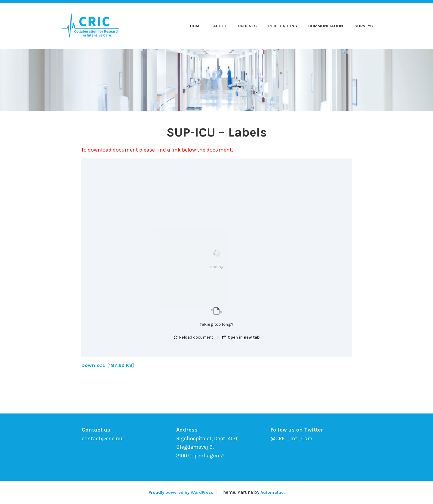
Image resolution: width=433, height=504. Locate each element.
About (220, 26)
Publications (283, 26)
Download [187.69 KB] (110, 365)
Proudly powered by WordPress (179, 492)
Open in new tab (241, 337)
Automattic (275, 492)
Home (196, 26)
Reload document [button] (193, 337)
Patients (247, 26)
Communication (326, 26)
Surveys (364, 26)
